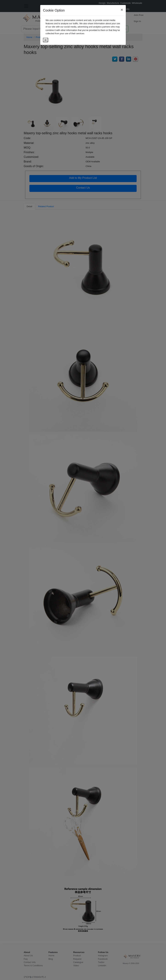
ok (46, 40)
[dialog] (83, 490)
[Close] (122, 10)
